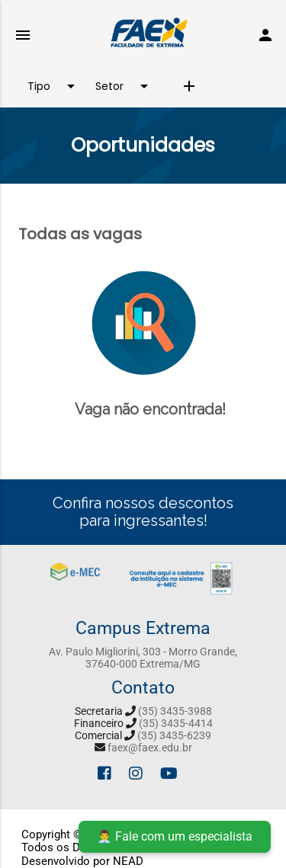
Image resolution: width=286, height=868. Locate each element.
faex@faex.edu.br (150, 748)
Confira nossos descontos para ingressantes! (143, 512)
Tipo (54, 86)
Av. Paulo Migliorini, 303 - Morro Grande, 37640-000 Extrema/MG (143, 658)
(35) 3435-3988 (175, 711)
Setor (124, 86)
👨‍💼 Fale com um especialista (175, 836)
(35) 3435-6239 (174, 735)
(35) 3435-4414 (176, 723)
